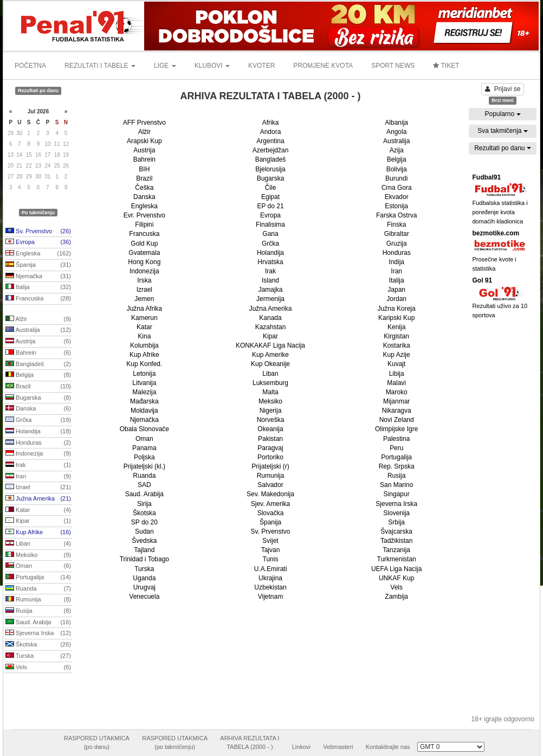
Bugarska (38, 398)
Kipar (38, 521)
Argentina (270, 141)
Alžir (38, 319)
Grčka (38, 420)
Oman (38, 566)
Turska (38, 656)
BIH (144, 169)
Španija (38, 265)
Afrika (271, 123)
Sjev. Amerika (270, 504)
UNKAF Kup (396, 578)
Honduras (38, 443)
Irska (144, 280)
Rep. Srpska (397, 466)
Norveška (271, 420)
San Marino (396, 485)
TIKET (446, 66)
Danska (38, 409)
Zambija (396, 597)
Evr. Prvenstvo (144, 215)
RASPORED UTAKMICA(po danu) (97, 742)
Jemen (144, 299)
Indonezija (38, 454)
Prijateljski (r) (270, 466)
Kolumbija (144, 345)
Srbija (396, 522)
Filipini (144, 225)
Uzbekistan (270, 587)
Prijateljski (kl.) (144, 466)
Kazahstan (271, 327)
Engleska (38, 254)
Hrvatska (270, 262)
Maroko (397, 392)
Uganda (144, 578)
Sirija (144, 504)
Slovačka (271, 513)
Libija (397, 374)
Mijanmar (396, 401)
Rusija (38, 611)
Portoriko (270, 457)
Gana (270, 234)
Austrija (38, 342)
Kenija (396, 327)
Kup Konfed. (144, 364)
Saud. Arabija (38, 623)
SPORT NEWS (393, 66)
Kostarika (397, 345)
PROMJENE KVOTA (323, 66)
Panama (144, 448)
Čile (271, 188)
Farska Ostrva (396, 215)
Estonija (396, 206)
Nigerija (271, 411)
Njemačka (38, 277)
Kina (144, 336)
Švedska (144, 541)
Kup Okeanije (270, 364)
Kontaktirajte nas (388, 747)
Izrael (38, 488)
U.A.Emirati (271, 569)
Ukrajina (270, 578)
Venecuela (144, 597)
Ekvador (397, 197)
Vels (38, 668)
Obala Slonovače (144, 429)
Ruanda (38, 589)
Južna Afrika (144, 309)
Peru (396, 448)
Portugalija (38, 578)
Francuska (38, 299)
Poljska (144, 457)
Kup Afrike (38, 533)
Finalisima (270, 225)
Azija (397, 150)
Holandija (38, 432)
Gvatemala (144, 253)
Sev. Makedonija (270, 494)
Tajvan (271, 550)
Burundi (396, 178)
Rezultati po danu (503, 148)
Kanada (270, 318)
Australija (38, 330)
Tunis (271, 559)
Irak (38, 465)
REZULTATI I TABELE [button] (100, 66)
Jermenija (270, 299)
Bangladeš (38, 364)
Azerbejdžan (271, 150)
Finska (396, 225)
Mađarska (144, 401)
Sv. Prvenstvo (38, 232)
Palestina (396, 439)
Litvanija (144, 383)
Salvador (270, 485)
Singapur (397, 494)
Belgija (38, 375)
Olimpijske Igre (396, 429)
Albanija (396, 123)
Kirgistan (396, 336)
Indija (396, 262)
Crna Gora (397, 188)
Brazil (38, 387)
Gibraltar (397, 234)
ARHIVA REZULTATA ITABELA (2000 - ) (250, 742)
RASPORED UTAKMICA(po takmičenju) (175, 742)
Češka (144, 188)
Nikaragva (397, 411)
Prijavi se (503, 89)
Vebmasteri (338, 747)
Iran (38, 477)
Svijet (270, 541)
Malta (270, 392)
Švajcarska (396, 531)
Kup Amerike (270, 355)
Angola (396, 132)
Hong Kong (144, 262)
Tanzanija (396, 550)
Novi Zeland (397, 420)
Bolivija (397, 169)
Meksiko (38, 555)
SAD (144, 485)
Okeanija (270, 429)
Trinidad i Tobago (144, 559)
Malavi (396, 383)
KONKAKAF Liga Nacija (270, 345)
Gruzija (397, 244)
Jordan (396, 299)
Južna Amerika (38, 499)
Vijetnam (270, 597)
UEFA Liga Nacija (396, 569)
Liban (38, 544)
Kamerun (144, 318)
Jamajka (271, 290)
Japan (396, 290)
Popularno (502, 114)
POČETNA (30, 66)
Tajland (144, 550)
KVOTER (261, 66)
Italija (38, 287)
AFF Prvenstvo (144, 123)
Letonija (144, 374)
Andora (271, 132)
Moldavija (144, 411)
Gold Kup (144, 244)
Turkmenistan (397, 559)
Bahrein (38, 353)
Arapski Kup (144, 141)
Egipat (270, 197)
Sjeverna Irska (38, 633)
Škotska (38, 645)
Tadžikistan (396, 541)
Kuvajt (396, 364)
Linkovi (301, 747)
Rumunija (38, 600)
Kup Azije (397, 355)
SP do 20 (144, 522)
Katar (38, 510)
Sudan (144, 531)
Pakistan (270, 439)
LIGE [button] (165, 66)
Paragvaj (270, 448)
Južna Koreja (397, 309)
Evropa (38, 242)
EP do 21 (270, 206)
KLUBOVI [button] (212, 66)
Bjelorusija (270, 169)
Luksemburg (270, 383)
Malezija (144, 392)
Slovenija (396, 513)
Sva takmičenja (503, 131)
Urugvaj (144, 587)
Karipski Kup (396, 318)
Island (270, 280)
